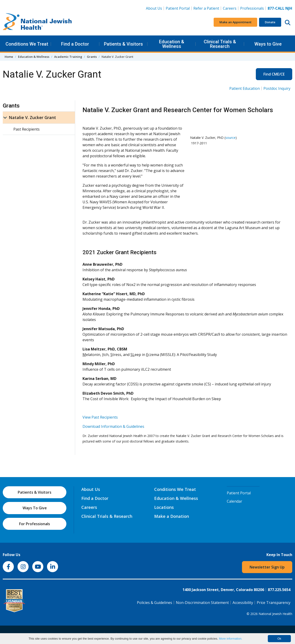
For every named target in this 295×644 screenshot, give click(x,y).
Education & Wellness (172, 44)
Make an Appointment (235, 22)
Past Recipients (27, 129)
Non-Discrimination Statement (202, 603)
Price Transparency (274, 603)
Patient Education (245, 88)
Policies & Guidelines (155, 603)
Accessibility (243, 603)
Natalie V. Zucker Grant (32, 117)
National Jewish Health (275, 614)
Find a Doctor (75, 44)
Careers (231, 8)
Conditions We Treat (27, 44)
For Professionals (35, 524)
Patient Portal (178, 8)
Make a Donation (172, 516)
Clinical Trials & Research (220, 44)
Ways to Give (268, 44)
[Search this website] (288, 22)
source (230, 138)
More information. (231, 639)
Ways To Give (35, 508)
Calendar (235, 501)
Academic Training (68, 57)
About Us (154, 8)
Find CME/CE (274, 74)
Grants (92, 57)
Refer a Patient (206, 8)
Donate (270, 22)
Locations (164, 507)
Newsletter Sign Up (267, 567)
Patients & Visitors (123, 44)
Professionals (252, 8)
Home (9, 57)
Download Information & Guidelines (113, 426)
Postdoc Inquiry (277, 88)
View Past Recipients (100, 417)
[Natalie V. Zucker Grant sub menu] (5, 118)
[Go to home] (37, 22)
